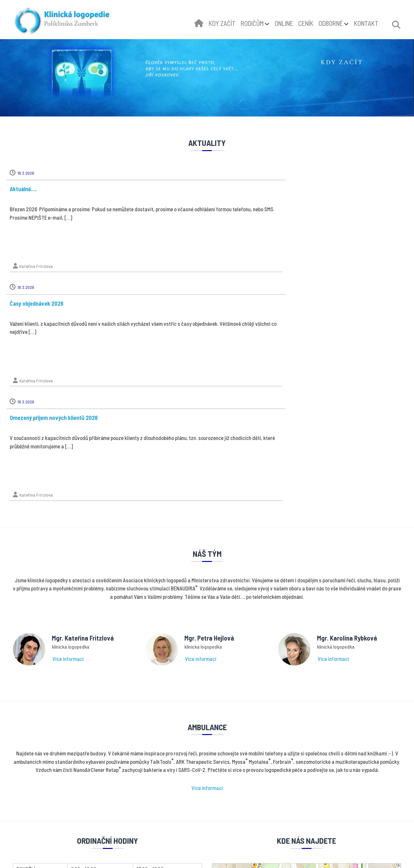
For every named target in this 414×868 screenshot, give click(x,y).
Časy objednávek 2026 (177, 189)
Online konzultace (238, 800)
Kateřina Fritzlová (43, 266)
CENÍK (306, 23)
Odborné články (235, 811)
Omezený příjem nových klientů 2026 (327, 189)
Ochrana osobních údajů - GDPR (252, 778)
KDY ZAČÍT (222, 23)
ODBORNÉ (331, 23)
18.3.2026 (33, 173)
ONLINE (284, 23)
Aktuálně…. (30, 189)
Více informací (68, 424)
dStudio (220, 857)
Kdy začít (229, 789)
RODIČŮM (252, 23)
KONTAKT (366, 23)
